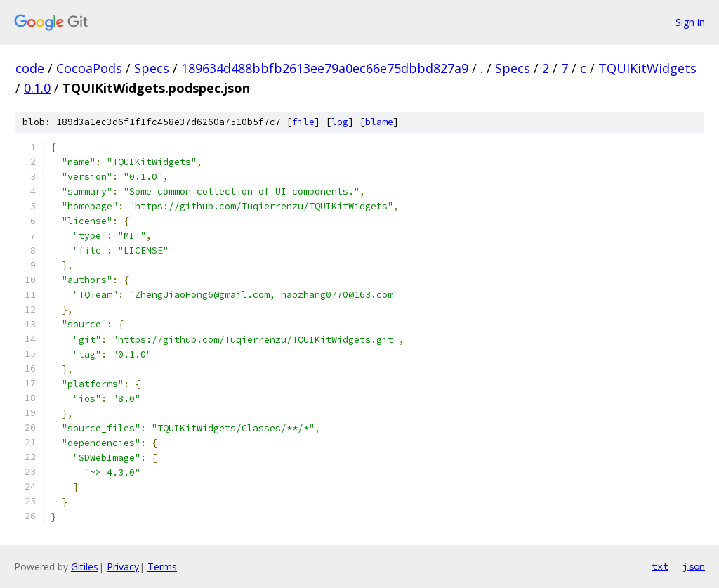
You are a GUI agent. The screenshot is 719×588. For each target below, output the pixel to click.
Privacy (123, 567)
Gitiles (85, 567)
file (303, 122)
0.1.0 (37, 88)
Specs (152, 68)
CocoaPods (89, 68)
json (694, 566)
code (30, 68)
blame (379, 122)
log (340, 122)
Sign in (690, 22)
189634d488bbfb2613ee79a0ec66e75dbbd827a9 (325, 68)
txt (660, 566)
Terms (162, 567)
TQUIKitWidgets (647, 68)
